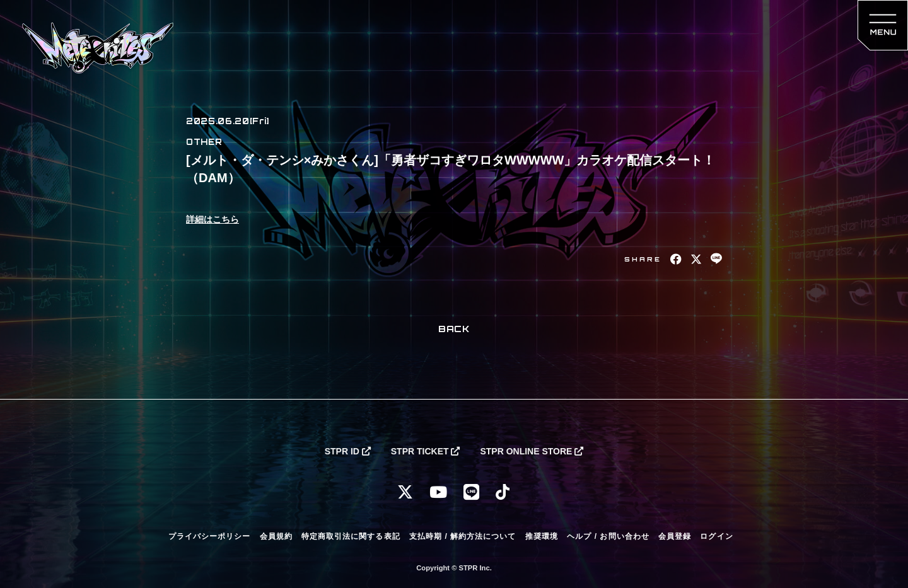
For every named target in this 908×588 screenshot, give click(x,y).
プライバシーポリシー (209, 536)
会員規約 (276, 536)
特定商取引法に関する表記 (351, 536)
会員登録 (675, 536)
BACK (454, 329)
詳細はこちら (212, 219)
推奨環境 (542, 536)
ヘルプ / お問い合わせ (608, 536)
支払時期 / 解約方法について (463, 536)
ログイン (716, 536)
